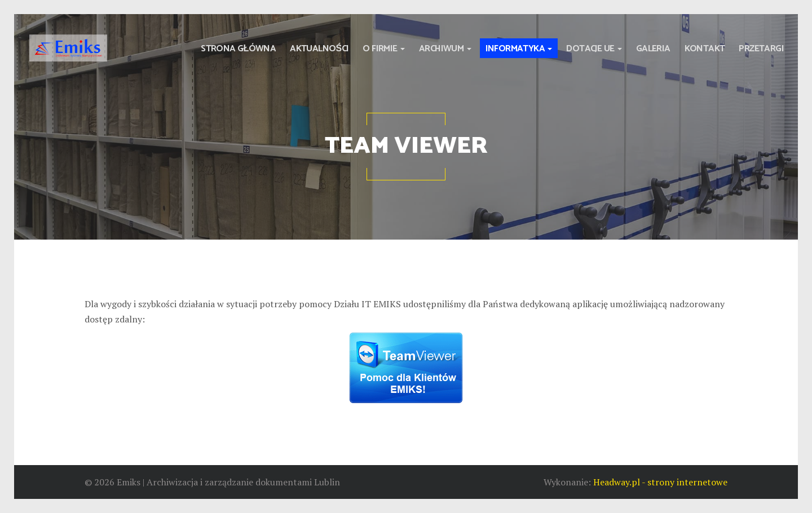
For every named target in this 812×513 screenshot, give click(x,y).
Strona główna (238, 49)
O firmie (384, 49)
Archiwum (445, 49)
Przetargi (761, 49)
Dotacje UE (594, 49)
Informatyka (519, 49)
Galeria (653, 49)
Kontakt (705, 49)
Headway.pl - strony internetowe (660, 482)
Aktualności (319, 49)
